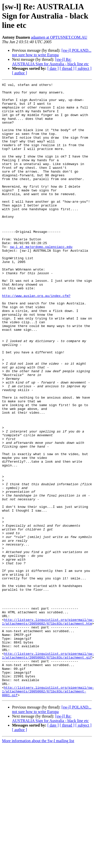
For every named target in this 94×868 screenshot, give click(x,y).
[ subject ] (83, 68)
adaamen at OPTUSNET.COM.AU (59, 37)
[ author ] (20, 73)
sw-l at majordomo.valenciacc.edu (41, 280)
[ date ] (53, 68)
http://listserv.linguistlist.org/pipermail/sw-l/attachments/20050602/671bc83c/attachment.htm (48, 730)
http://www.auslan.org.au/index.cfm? (36, 339)
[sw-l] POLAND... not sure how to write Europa (52, 53)
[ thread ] (67, 68)
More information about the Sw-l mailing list (38, 864)
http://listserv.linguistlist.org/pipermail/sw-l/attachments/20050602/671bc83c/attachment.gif (48, 770)
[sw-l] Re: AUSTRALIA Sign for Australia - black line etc (50, 62)
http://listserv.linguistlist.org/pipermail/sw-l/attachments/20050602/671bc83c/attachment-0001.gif (48, 813)
